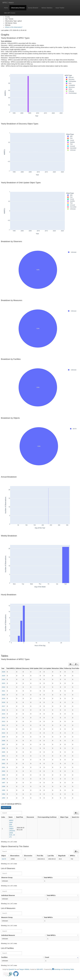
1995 (3, 790)
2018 (3, 702)
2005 (3, 752)
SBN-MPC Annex (10, 13)
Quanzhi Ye (12, 969)
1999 (3, 775)
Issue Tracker (60, 8)
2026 (3, 672)
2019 (3, 699)
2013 (3, 721)
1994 (3, 794)
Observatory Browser (18, 8)
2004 (3, 756)
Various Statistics (47, 8)
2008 (3, 741)
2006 (3, 748)
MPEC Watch (8, 3)
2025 (3, 676)
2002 (3, 764)
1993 (3, 798)
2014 (3, 718)
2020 (3, 695)
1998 (3, 779)
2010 (3, 733)
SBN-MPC (40, 969)
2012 (3, 725)
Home (6, 8)
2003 (3, 760)
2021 (3, 691)
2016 (3, 710)
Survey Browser (33, 8)
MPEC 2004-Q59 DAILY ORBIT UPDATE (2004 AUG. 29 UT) (12, 829)
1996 (3, 786)
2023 (3, 683)
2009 (3, 737)
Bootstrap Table (69, 969)
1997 (3, 783)
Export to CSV (6, 808)
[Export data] (76, 664)
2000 (3, 771)
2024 (3, 679)
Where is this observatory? (14, 27)
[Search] (11, 813)
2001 (3, 767)
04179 (4, 859)
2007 (3, 744)
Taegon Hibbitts (24, 969)
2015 (3, 714)
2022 (3, 687)
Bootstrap (56, 969)
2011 (3, 729)
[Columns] (71, 664)
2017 (3, 706)
